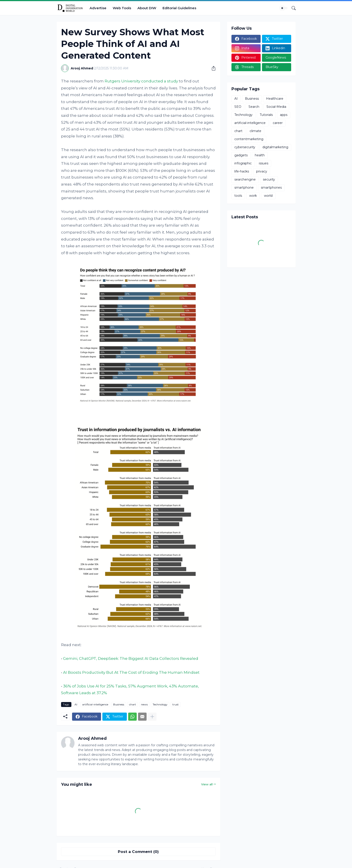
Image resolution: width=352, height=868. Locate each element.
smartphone (244, 188)
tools (238, 196)
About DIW (147, 8)
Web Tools (122, 8)
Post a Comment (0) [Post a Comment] (138, 852)
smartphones (271, 188)
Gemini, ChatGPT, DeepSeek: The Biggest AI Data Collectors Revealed (131, 658)
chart (133, 704)
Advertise (98, 8)
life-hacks (242, 171)
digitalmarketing (275, 147)
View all (207, 784)
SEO (238, 107)
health (260, 155)
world (268, 196)
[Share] (212, 68)
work (253, 196)
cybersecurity (245, 147)
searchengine (245, 179)
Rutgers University (122, 81)
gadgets (241, 155)
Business (119, 704)
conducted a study (160, 81)
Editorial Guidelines (179, 8)
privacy (262, 171)
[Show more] (152, 717)
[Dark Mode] (284, 8)
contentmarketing (249, 139)
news (144, 704)
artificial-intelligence (95, 704)
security (269, 179)
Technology (160, 704)
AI (76, 704)
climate (255, 131)
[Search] (292, 8)
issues (264, 163)
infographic (243, 163)
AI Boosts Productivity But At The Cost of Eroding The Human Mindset (131, 672)
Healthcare (275, 99)
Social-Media (276, 107)
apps (284, 115)
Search (254, 107)
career (278, 123)
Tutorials (266, 115)
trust (176, 704)
